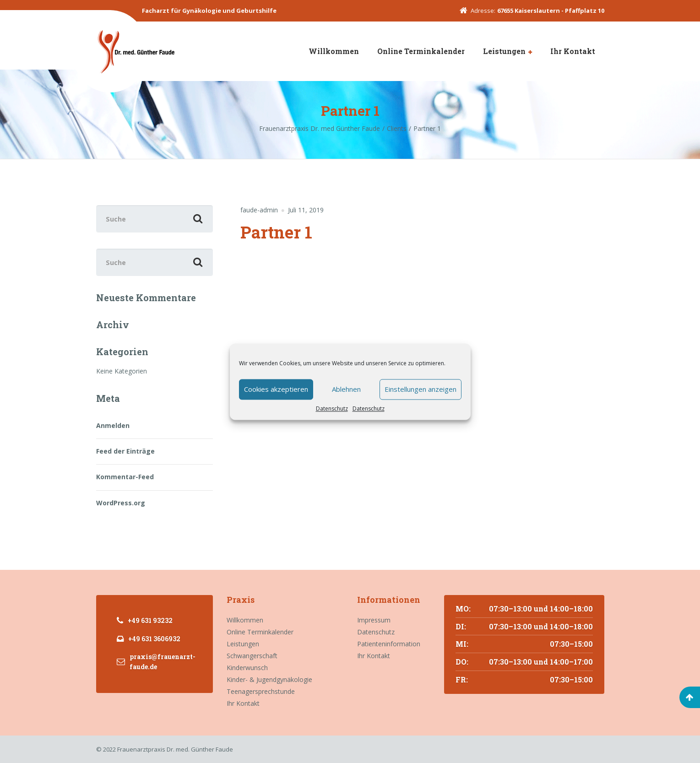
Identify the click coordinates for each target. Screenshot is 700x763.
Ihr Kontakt (573, 51)
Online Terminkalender (421, 51)
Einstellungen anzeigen (421, 389)
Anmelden (113, 425)
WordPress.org (121, 503)
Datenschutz (332, 409)
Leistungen (504, 51)
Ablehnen (346, 389)
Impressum (374, 620)
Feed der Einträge (125, 451)
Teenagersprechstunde (261, 691)
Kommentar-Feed (125, 477)
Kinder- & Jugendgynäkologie (269, 679)
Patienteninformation (389, 644)
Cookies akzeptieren (276, 389)
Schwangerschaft (252, 656)
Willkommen (334, 51)
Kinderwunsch (247, 668)
